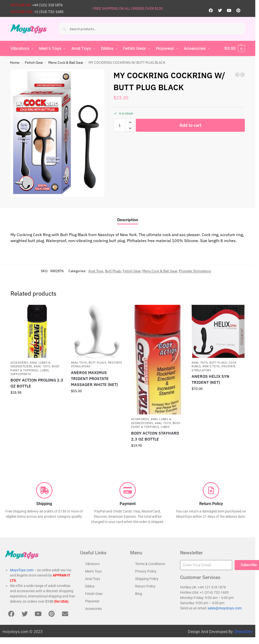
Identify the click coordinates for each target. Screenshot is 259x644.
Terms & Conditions (150, 564)
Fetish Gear (34, 63)
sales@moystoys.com (225, 608)
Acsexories (19, 363)
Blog (139, 594)
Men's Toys (211, 366)
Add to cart (190, 125)
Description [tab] (128, 220)
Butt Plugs (113, 271)
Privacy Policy (146, 571)
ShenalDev (243, 632)
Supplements (21, 374)
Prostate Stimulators (195, 271)
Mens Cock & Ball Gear (66, 63)
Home (15, 63)
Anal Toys (96, 271)
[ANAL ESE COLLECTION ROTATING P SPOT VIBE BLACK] (242, 75)
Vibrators (92, 564)
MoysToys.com (22, 570)
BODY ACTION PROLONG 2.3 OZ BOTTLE (37, 383)
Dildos (90, 586)
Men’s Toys (93, 571)
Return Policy (145, 586)
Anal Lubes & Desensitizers (30, 364)
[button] (235, 49)
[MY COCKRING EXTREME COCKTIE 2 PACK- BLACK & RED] (237, 75)
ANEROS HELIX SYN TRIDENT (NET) (210, 379)
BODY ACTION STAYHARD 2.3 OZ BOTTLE (155, 436)
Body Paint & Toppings (156, 425)
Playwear (92, 601)
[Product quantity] (120, 125)
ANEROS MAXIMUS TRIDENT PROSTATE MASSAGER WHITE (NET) (94, 379)
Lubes (44, 370)
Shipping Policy (147, 579)
